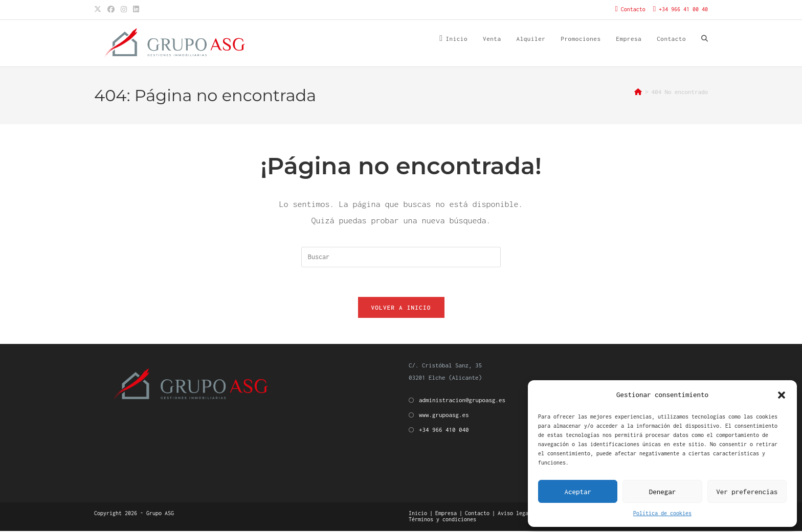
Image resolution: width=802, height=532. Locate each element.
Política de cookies (662, 513)
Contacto (477, 514)
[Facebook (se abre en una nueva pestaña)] (111, 10)
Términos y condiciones (442, 520)
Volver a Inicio (401, 309)
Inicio (418, 514)
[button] (782, 395)
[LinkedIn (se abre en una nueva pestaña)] (136, 10)
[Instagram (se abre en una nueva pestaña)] (124, 10)
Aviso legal (515, 514)
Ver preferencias (747, 492)
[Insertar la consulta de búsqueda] (401, 257)
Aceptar (578, 492)
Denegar (663, 492)
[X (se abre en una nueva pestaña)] (99, 10)
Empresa (446, 514)
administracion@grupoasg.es (462, 401)
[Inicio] (638, 92)
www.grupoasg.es (444, 416)
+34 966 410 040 (444, 431)
